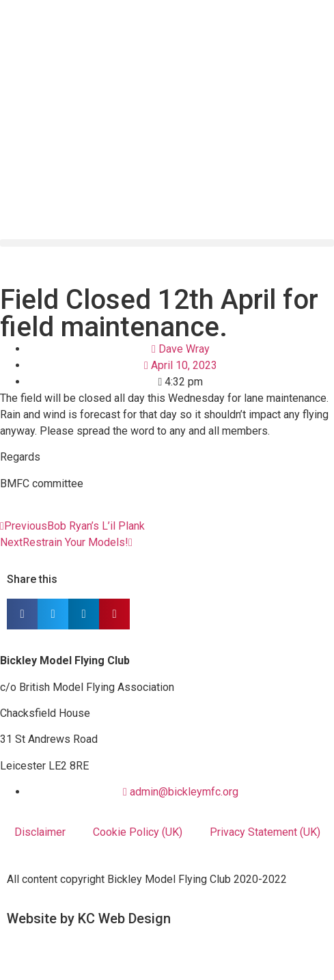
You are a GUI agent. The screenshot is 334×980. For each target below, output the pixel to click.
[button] (167, 243)
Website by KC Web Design (89, 918)
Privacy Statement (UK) (265, 832)
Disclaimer (40, 832)
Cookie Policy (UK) (138, 832)
